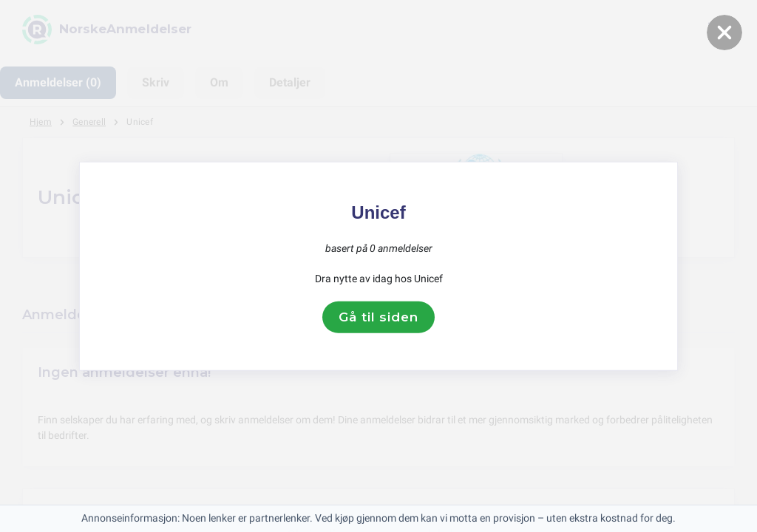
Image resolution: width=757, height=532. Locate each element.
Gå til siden (378, 317)
